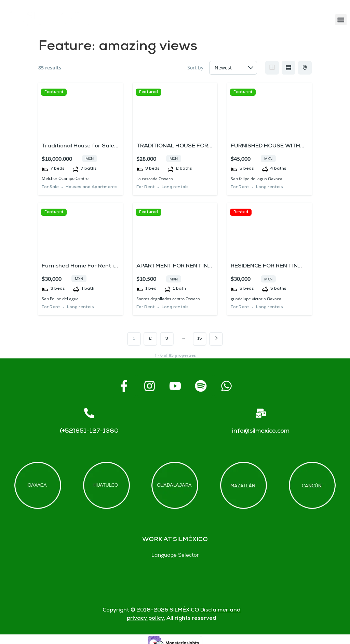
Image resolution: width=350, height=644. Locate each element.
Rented (241, 212)
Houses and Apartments (92, 187)
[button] (341, 20)
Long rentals (175, 187)
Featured (54, 92)
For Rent (146, 187)
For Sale (50, 187)
